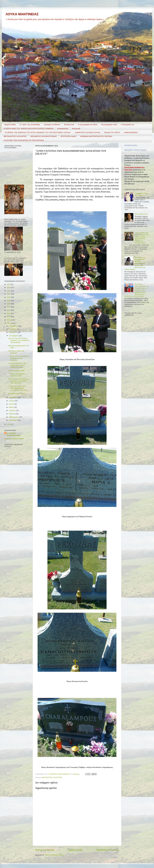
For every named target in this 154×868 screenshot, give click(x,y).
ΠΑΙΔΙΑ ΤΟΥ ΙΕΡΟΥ (112, 132)
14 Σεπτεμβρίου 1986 (16, 371)
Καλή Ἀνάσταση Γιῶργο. (17, 393)
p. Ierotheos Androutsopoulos (14, 434)
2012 (9, 424)
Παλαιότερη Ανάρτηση (108, 850)
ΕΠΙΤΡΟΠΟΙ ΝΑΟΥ (68, 136)
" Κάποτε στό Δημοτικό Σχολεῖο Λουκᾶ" (17, 375)
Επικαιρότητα (63, 128)
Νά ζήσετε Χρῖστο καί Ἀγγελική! (16, 352)
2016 (9, 313)
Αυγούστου (13, 398)
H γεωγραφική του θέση (88, 125)
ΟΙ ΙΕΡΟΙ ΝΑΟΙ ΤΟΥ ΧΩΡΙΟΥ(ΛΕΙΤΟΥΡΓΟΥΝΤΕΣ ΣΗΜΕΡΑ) (29, 128)
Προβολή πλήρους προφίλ (14, 439)
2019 (9, 304)
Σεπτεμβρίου (14, 336)
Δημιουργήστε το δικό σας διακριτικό (135, 150)
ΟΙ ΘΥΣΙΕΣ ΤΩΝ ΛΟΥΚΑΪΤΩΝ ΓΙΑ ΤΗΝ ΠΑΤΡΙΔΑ (24, 140)
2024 (9, 287)
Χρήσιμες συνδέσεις (52, 125)
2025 (9, 284)
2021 (9, 297)
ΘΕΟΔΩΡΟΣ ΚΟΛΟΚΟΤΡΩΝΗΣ (44, 136)
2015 (9, 317)
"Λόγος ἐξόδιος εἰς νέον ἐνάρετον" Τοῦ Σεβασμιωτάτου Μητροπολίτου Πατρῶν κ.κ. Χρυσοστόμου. (142, 238)
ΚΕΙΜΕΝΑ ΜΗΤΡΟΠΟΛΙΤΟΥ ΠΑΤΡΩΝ (96, 136)
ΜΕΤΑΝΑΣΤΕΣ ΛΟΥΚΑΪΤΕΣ (15, 136)
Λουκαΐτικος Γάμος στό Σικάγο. (141, 194)
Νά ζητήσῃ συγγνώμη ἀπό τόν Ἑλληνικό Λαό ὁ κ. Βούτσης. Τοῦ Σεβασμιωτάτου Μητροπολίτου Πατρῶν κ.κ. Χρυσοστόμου (137, 290)
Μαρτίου (12, 414)
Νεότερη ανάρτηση (45, 850)
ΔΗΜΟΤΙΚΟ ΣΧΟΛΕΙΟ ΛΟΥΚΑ (88, 132)
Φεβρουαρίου (14, 417)
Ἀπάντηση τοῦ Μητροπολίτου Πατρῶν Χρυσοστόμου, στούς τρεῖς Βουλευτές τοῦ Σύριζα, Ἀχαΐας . (135, 263)
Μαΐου (11, 407)
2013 (9, 323)
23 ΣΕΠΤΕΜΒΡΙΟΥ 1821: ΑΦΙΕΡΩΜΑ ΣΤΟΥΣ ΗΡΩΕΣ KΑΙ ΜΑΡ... (18, 365)
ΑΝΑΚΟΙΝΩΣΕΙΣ (131, 132)
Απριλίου (12, 410)
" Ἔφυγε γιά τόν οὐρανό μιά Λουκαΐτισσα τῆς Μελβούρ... (19, 358)
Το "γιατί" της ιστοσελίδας (30, 125)
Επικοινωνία (69, 125)
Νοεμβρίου (13, 329)
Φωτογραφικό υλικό (109, 125)
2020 (9, 301)
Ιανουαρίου (13, 420)
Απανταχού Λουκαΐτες (131, 145)
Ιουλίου (12, 401)
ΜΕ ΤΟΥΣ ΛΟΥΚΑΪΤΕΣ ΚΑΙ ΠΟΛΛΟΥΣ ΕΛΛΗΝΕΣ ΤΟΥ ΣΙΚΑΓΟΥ (19, 381)
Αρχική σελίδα (10, 125)
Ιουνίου (12, 404)
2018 (9, 307)
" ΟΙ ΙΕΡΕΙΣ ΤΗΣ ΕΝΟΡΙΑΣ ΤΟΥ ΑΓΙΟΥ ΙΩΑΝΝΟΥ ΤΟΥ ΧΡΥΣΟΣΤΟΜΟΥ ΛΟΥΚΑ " (37, 132)
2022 (9, 294)
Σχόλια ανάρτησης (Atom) (54, 855)
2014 (9, 320)
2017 (9, 310)
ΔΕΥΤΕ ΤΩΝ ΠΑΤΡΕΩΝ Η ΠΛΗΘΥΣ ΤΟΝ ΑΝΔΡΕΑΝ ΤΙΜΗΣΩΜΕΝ (19, 340)
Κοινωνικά (76, 128)
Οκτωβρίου (13, 332)
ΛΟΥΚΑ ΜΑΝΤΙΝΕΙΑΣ (22, 14)
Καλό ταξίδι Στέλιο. (141, 214)
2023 (9, 291)
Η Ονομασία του (128, 125)
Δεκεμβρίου (13, 326)
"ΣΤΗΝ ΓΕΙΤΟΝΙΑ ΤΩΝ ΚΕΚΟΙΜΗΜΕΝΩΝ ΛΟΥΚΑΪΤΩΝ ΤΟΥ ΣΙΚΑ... (19, 388)
